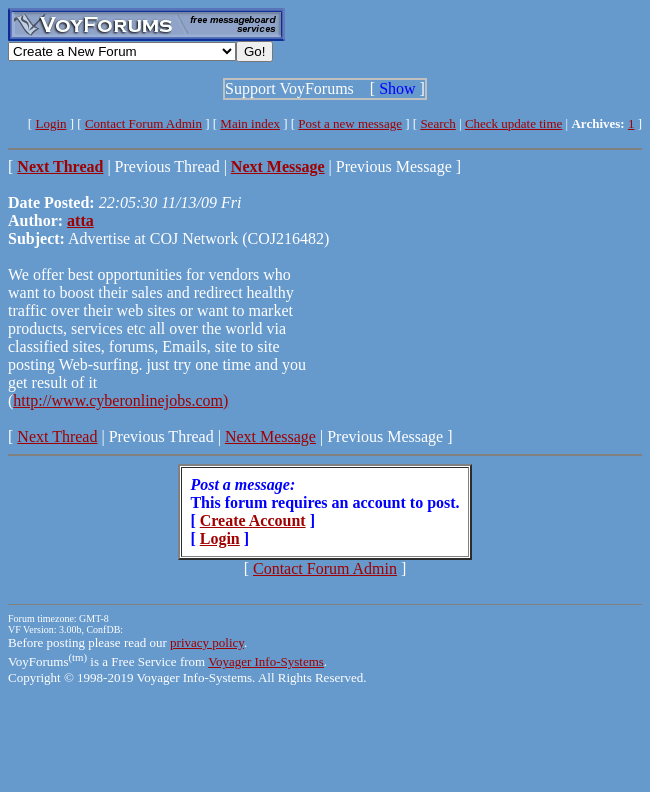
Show (397, 88)
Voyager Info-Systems (266, 661)
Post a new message (350, 123)
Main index (250, 123)
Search (437, 123)
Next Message (270, 436)
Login (50, 123)
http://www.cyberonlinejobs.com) (120, 400)
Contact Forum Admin (143, 123)
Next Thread (57, 436)
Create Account (253, 520)
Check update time (513, 123)
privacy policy (207, 642)
